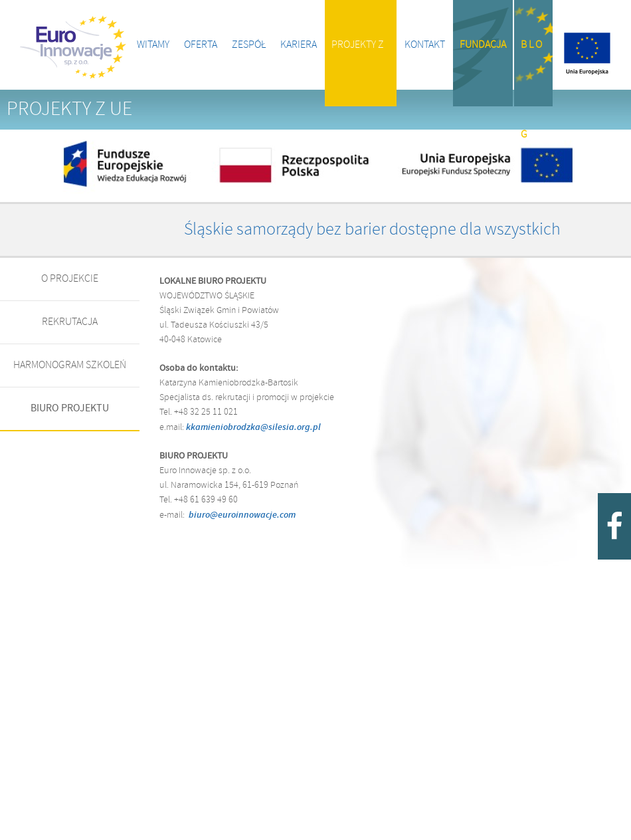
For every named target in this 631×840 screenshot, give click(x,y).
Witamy (153, 45)
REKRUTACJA (70, 322)
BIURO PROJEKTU (70, 408)
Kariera (299, 45)
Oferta (201, 45)
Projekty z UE (358, 73)
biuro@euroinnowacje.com (242, 515)
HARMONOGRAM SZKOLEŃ (70, 365)
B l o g (531, 73)
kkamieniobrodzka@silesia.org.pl (254, 427)
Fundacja (483, 45)
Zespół (249, 45)
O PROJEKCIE (70, 279)
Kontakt (425, 45)
